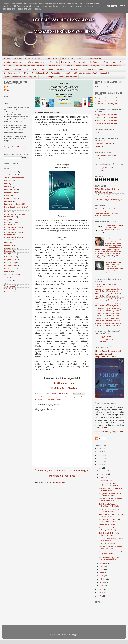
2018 (100, 593)
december (103, 471)
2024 (100, 455)
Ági (8, 90)
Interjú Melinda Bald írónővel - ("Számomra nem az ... (110, 520)
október (103, 477)
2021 (100, 465)
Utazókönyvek (9, 286)
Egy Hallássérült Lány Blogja (17, 147)
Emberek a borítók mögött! (95, 69)
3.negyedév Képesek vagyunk (106, 101)
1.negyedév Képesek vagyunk (106, 98)
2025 (100, 452)
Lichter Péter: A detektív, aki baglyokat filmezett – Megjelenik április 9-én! (108, 354)
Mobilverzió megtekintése (62, 476)
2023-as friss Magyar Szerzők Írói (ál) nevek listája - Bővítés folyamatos (109, 315)
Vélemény (59, 399)
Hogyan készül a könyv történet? (16, 207)
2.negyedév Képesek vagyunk (106, 118)
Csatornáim (17, 58)
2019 (100, 590)
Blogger (74, 635)
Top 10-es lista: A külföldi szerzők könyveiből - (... (111, 539)
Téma (26, 73)
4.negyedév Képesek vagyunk (106, 123)
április (102, 576)
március (103, 579)
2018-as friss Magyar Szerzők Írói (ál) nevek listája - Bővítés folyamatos (109, 290)
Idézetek (106, 62)
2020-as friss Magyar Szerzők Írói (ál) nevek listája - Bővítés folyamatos (109, 300)
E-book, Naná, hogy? (40, 73)
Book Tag (81, 58)
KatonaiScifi (46, 397)
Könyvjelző (8, 251)
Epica (97, 132)
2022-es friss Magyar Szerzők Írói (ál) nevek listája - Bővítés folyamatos (109, 310)
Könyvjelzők (105, 73)
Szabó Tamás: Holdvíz (107, 525)
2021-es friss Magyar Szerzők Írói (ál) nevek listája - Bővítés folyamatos (109, 305)
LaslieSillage (65, 397)
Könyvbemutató (82, 66)
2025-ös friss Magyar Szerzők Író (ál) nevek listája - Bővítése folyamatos (109, 324)
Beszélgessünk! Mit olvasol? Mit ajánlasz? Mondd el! (107, 215)
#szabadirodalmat (11, 172)
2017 (100, 596)
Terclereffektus (49, 399)
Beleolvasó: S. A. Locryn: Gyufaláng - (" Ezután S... (109, 505)
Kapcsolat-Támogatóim (34, 58)
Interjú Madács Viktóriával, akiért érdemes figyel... (111, 489)
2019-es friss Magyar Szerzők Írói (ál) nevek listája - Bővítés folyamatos (109, 295)
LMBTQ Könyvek (10, 254)
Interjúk (6, 69)
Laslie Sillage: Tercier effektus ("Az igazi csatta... (110, 510)
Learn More (112, 6)
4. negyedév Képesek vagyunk (106, 104)
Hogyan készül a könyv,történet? (25, 69)
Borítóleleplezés (80, 62)
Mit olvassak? (76, 69)
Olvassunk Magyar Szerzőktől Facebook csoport (106, 210)
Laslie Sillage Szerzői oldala (62, 388)
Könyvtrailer (66, 62)
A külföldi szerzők (95, 58)
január (102, 586)
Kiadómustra (94, 62)
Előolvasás (54, 62)
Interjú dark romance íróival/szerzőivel (62, 77)
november (103, 474)
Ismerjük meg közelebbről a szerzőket (30, 66)
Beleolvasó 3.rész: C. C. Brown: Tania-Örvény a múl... (111, 500)
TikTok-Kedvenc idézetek (104, 192)
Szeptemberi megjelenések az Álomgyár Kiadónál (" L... (110, 529)
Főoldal (7, 58)
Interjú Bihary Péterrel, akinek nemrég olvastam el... (110, 495)
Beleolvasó (117, 62)
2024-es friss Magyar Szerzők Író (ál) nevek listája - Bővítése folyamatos (109, 319)
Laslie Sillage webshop (62, 383)
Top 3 (42, 77)
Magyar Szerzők (53, 58)
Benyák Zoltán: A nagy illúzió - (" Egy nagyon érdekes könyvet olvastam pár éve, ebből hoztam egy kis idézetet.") (114, 267)
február (102, 582)
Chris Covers (100, 146)
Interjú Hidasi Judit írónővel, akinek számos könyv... (109, 558)
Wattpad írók (56, 73)
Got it (123, 6)
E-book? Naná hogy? (12, 198)
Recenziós (39, 399)
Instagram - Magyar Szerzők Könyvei (109, 200)
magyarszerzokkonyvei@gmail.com (109, 432)
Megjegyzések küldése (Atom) (56, 483)
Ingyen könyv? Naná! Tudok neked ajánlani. (20, 77)
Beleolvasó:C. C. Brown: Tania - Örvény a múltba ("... (111, 534)
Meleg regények (47, 69)
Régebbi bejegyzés (80, 471)
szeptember (104, 480)
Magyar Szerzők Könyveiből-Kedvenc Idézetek (107, 339)
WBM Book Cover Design (104, 143)
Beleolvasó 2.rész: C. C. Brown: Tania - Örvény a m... (111, 548)
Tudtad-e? (68, 66)
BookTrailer (8, 66)
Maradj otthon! (62, 69)
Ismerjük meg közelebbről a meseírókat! (106, 66)
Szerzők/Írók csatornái (12, 73)
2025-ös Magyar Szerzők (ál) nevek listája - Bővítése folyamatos (114, 227)
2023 (100, 458)
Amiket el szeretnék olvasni (14, 62)
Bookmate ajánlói (54, 66)
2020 (100, 468)
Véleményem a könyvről (37, 62)
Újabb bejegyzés (43, 471)
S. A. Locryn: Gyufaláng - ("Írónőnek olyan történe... (110, 484)
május (102, 573)
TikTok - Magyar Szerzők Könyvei (107, 189)
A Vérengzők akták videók (105, 87)
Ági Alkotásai (100, 158)
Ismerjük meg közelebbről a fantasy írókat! (81, 73)
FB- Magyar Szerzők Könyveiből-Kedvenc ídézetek (107, 196)
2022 (100, 462)
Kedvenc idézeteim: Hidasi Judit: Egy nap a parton (111, 553)
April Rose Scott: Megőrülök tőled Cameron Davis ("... (111, 515)
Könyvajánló (55, 397)
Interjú (7, 220)
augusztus (104, 563)
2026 (100, 449)
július (102, 566)
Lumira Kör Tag (68, 58)
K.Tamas (10, 87)
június (102, 570)
